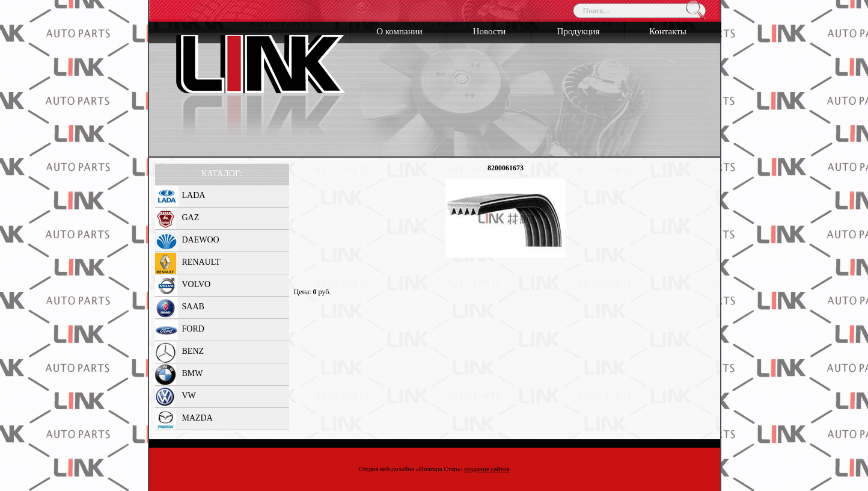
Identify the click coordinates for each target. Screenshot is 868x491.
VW (189, 396)
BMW (193, 373)
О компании (399, 31)
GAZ (191, 218)
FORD (193, 329)
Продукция (579, 31)
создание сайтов (487, 469)
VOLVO (197, 284)
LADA (194, 195)
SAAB (193, 307)
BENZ (193, 351)
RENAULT (201, 262)
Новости (489, 31)
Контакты (668, 31)
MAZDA (197, 418)
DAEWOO (201, 240)
